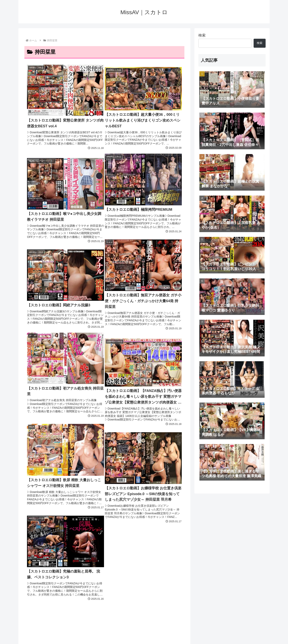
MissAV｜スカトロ (144, 623)
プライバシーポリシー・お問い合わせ (146, 638)
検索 (202, 35)
